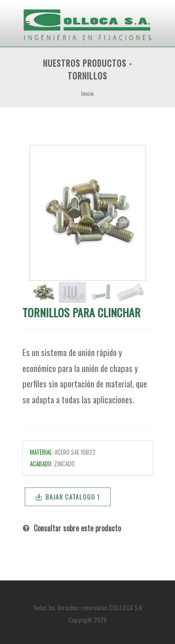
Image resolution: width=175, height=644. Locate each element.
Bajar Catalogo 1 (68, 497)
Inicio (87, 93)
